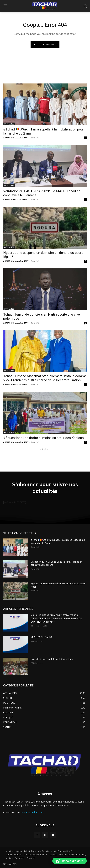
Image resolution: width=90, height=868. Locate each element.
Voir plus (45, 449)
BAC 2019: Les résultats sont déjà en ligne (52, 659)
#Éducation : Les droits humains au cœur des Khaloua (43, 438)
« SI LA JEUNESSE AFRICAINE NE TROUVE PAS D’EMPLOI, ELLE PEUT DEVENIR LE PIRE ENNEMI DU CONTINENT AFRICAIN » (56, 619)
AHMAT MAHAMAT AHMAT (16, 138)
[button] (70, 861)
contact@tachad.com (32, 812)
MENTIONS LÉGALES (41, 637)
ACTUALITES (9, 124)
